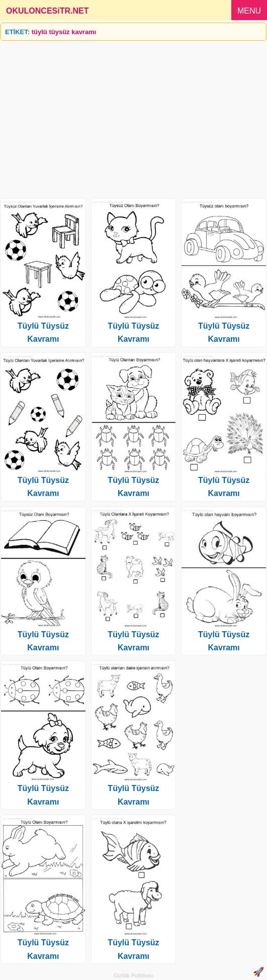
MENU (249, 11)
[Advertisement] (133, 116)
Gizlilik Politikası (133, 975)
